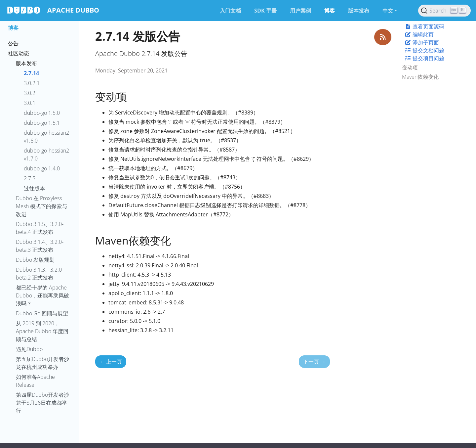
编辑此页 (419, 34)
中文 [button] (388, 11)
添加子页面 (422, 42)
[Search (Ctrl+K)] (444, 11)
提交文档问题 (424, 50)
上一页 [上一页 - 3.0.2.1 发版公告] (111, 362)
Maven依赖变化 (420, 77)
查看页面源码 (424, 26)
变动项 (410, 67)
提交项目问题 (424, 58)
